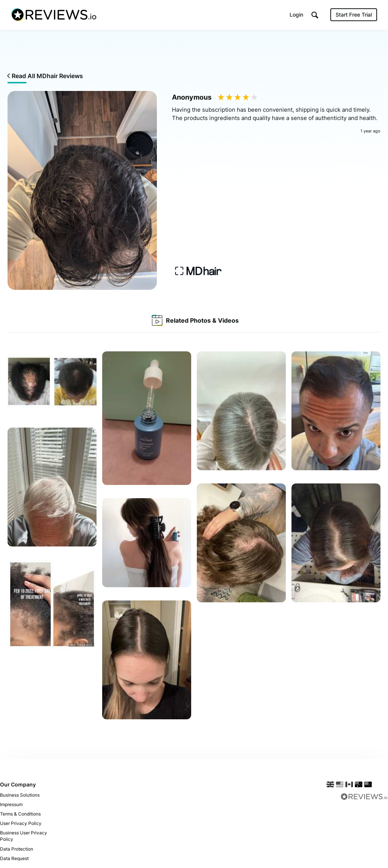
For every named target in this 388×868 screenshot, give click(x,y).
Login (296, 15)
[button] (314, 15)
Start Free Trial (353, 15)
